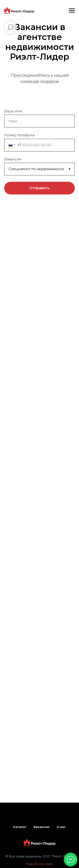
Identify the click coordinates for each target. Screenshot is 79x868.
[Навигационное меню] (72, 11)
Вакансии (42, 827)
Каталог (20, 827)
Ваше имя (13, 111)
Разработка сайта (39, 864)
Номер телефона (19, 135)
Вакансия (13, 159)
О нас (61, 827)
